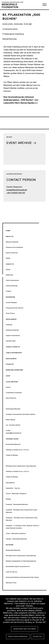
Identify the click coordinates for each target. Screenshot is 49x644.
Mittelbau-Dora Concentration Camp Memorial (21, 556)
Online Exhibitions (12, 286)
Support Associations (13, 335)
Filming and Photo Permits (15, 308)
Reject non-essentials (18, 636)
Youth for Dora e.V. (12, 572)
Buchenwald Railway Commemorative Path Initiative (23, 577)
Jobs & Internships (14, 353)
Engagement (10, 364)
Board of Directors (12, 253)
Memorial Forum (11, 583)
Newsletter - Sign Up (13, 488)
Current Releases (11, 302)
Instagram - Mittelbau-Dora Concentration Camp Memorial (22, 519)
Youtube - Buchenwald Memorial (16, 539)
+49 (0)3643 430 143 (16, 193)
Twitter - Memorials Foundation (16, 494)
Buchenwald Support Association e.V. (18, 566)
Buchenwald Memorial (13, 550)
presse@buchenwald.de (17, 190)
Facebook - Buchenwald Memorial (17, 504)
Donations (9, 325)
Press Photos (10, 313)
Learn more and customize (24, 629)
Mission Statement (12, 242)
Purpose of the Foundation (14, 247)
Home (8, 231)
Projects (9, 291)
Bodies (8, 258)
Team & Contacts (13, 347)
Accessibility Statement (14, 393)
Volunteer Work (11, 341)
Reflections (9, 275)
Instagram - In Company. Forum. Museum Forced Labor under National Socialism (24, 527)
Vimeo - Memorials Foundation (16, 533)
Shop (8, 376)
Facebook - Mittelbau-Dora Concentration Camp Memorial (21, 511)
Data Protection (11, 398)
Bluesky (8, 499)
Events (8, 269)
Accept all (37, 636)
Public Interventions (12, 280)
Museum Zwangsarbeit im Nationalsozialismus (21, 561)
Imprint (8, 387)
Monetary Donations (12, 330)
